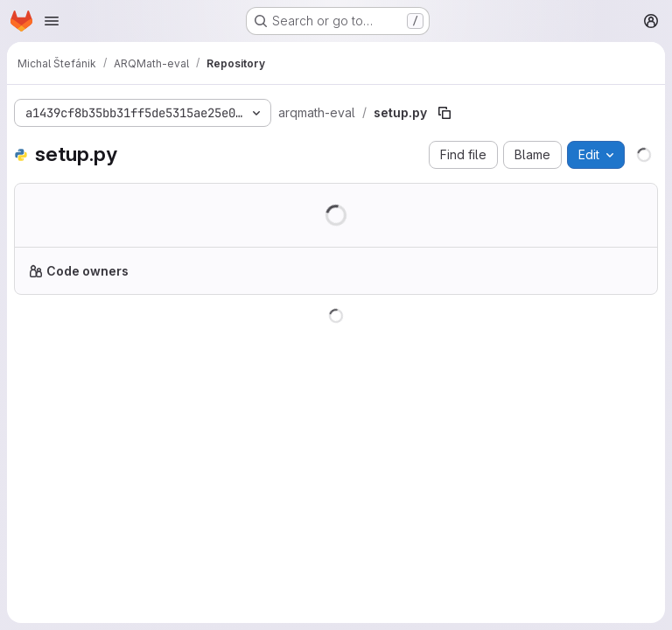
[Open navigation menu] (52, 21)
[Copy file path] (444, 113)
